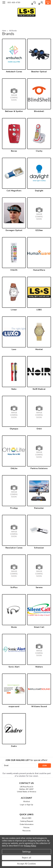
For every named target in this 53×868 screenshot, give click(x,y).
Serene (39, 587)
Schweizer (39, 548)
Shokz (14, 627)
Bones (14, 151)
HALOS (14, 270)
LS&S (39, 310)
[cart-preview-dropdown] (47, 2)
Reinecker (39, 508)
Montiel (39, 349)
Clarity (39, 151)
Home (4, 31)
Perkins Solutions (39, 468)
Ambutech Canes (14, 72)
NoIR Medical (39, 389)
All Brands (13, 31)
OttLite (14, 468)
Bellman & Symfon (14, 111)
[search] (34, 3)
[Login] (41, 3)
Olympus (14, 429)
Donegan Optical (14, 230)
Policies (26, 828)
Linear (14, 310)
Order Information (27, 824)
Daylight (39, 191)
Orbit (39, 429)
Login (22, 805)
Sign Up (30, 805)
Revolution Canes (14, 548)
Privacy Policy (30, 846)
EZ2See (39, 230)
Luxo (14, 349)
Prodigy (14, 508)
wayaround (14, 706)
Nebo (14, 389)
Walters (39, 667)
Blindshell (39, 111)
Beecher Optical (39, 72)
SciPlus (14, 587)
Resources (27, 831)
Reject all (27, 858)
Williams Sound (39, 706)
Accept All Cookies (26, 864)
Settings (27, 852)
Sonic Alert (14, 667)
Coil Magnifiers (14, 191)
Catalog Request (27, 821)
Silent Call (39, 627)
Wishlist (26, 802)
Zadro (14, 746)
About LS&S (26, 818)
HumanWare (39, 270)
